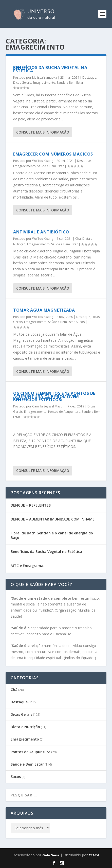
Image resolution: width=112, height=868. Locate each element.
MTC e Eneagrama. (27, 566)
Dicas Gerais (22, 83)
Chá (78, 239)
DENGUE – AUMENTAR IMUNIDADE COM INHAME (53, 519)
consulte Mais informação (43, 132)
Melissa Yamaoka (45, 78)
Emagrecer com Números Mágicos (53, 154)
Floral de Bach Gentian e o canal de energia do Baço (52, 535)
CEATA (94, 855)
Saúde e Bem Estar (70, 83)
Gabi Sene (51, 855)
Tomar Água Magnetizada (44, 310)
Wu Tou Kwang (43, 161)
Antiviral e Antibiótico (41, 232)
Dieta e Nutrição (25, 727)
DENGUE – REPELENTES (31, 505)
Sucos (80, 322)
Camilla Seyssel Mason (48, 406)
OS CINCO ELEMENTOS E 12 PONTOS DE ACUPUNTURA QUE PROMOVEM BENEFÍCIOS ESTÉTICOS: (54, 397)
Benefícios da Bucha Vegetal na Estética (50, 69)
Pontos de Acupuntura (64, 412)
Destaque (89, 78)
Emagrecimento (44, 83)
